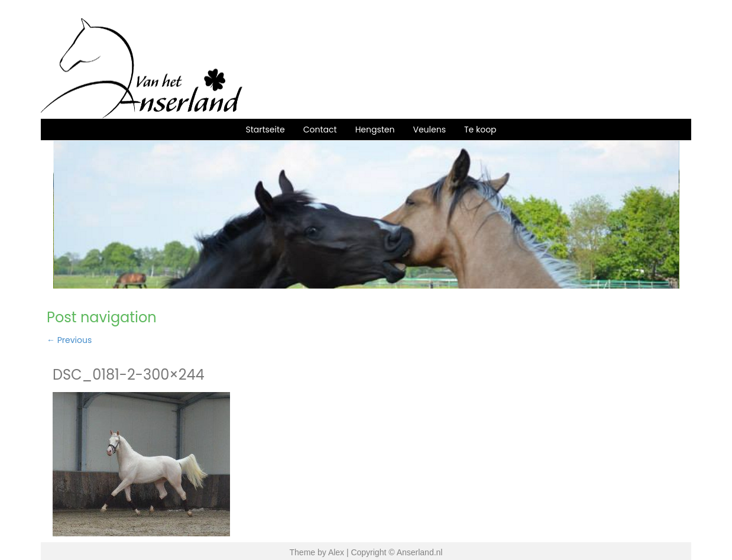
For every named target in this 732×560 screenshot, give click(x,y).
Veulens (429, 130)
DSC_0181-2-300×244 (129, 375)
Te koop (480, 130)
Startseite (265, 130)
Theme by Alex (317, 552)
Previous (69, 340)
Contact (320, 130)
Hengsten (375, 130)
